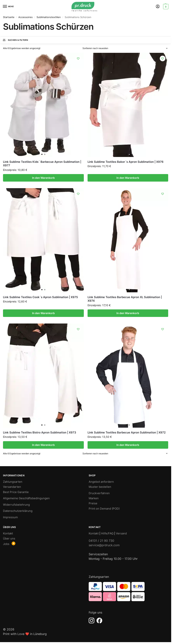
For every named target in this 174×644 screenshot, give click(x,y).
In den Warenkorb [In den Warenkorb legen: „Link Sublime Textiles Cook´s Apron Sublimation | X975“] (43, 313)
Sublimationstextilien (49, 17)
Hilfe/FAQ (107, 533)
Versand (121, 533)
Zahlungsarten (13, 482)
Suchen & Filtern (15, 40)
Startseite (9, 17)
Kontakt (8, 533)
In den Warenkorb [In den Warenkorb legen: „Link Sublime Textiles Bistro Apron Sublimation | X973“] (43, 445)
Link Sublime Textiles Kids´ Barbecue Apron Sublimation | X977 (42, 164)
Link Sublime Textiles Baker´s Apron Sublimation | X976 (126, 162)
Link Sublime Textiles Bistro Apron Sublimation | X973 (40, 432)
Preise (93, 503)
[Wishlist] (78, 58)
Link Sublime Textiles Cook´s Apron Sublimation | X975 (40, 297)
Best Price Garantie (16, 492)
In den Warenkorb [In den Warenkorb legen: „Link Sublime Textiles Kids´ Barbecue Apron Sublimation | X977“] (43, 178)
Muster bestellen (100, 487)
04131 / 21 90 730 (101, 541)
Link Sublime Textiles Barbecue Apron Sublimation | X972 (127, 432)
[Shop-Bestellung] (125, 48)
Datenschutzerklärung (18, 511)
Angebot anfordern (101, 482)
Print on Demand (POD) (104, 509)
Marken (94, 498)
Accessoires (25, 17)
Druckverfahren (99, 493)
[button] (165, 7)
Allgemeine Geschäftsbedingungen (26, 498)
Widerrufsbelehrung (16, 505)
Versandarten (12, 487)
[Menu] (8, 7)
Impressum (10, 517)
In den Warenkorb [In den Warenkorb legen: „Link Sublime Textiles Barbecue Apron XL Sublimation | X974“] (128, 313)
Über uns (9, 539)
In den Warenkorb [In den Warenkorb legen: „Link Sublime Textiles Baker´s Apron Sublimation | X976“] (128, 178)
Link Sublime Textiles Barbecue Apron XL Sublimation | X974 (125, 299)
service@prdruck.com (104, 545)
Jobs (6, 544)
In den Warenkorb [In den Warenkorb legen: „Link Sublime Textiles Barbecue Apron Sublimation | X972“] (128, 445)
